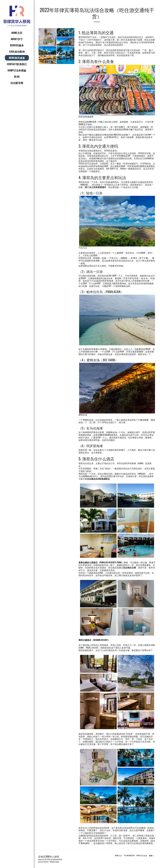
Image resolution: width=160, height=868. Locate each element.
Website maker (54, 862)
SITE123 (46, 862)
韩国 (95, 645)
